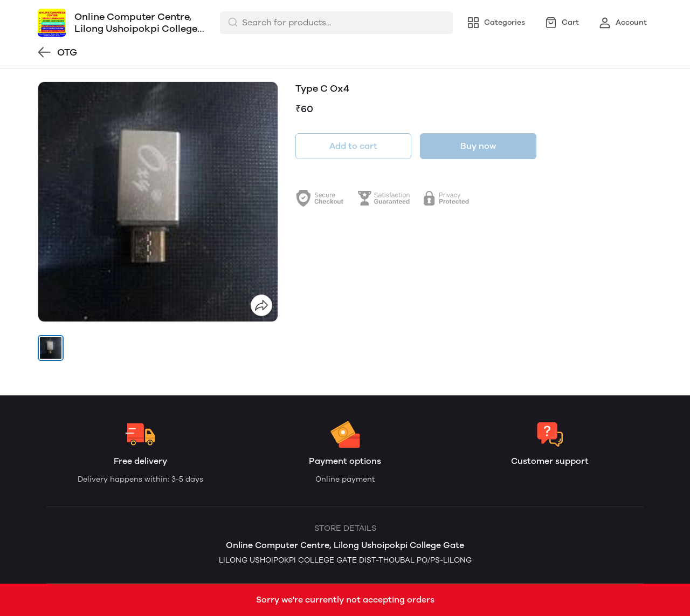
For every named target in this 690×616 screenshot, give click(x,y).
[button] (51, 348)
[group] (158, 202)
